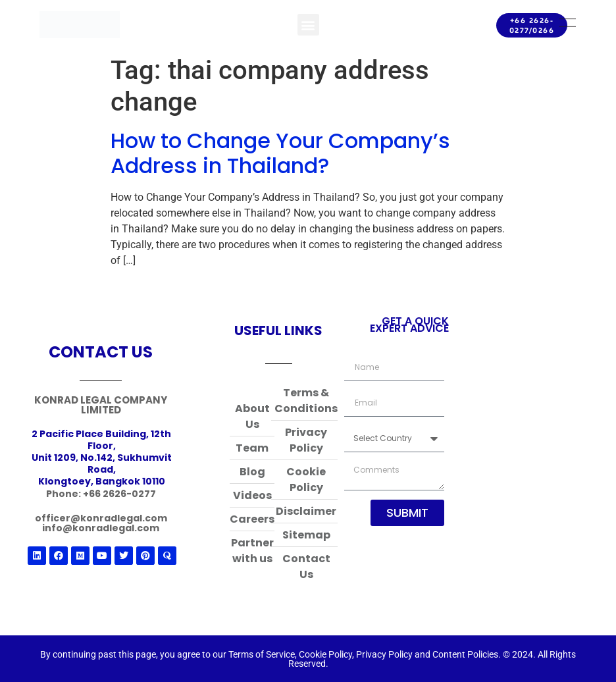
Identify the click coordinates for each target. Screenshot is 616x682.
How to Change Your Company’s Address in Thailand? (280, 153)
